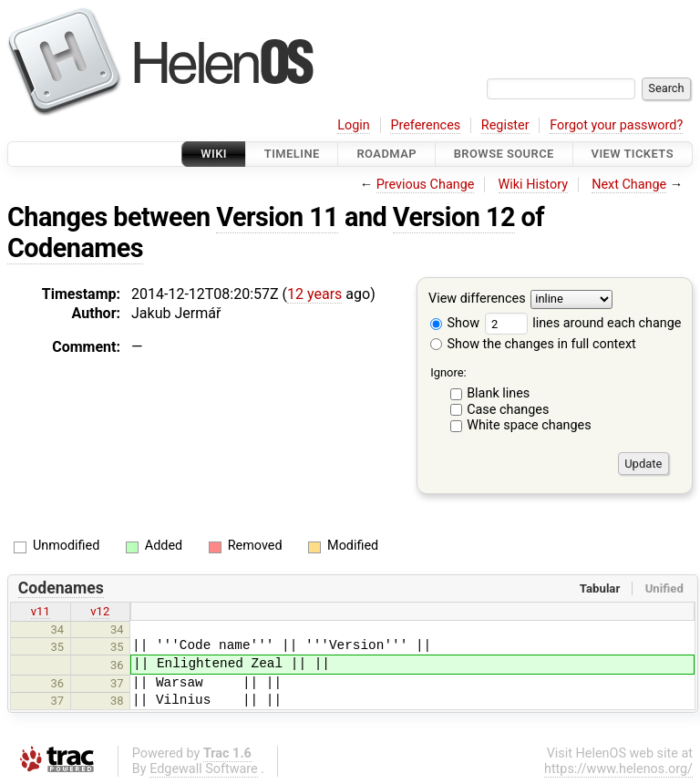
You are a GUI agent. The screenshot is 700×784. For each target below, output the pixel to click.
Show (455, 323)
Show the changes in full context (533, 344)
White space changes (529, 425)
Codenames (75, 248)
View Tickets (633, 154)
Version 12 (454, 217)
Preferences (425, 125)
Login (354, 125)
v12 (100, 611)
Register (505, 125)
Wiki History (533, 185)
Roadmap (386, 154)
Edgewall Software (204, 769)
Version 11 (277, 217)
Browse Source (504, 154)
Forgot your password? (616, 125)
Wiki (214, 154)
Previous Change (426, 185)
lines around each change (583, 323)
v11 (41, 611)
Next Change (629, 185)
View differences (477, 299)
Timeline (292, 154)
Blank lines (498, 393)
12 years (314, 294)
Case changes (508, 410)
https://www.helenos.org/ (618, 769)
